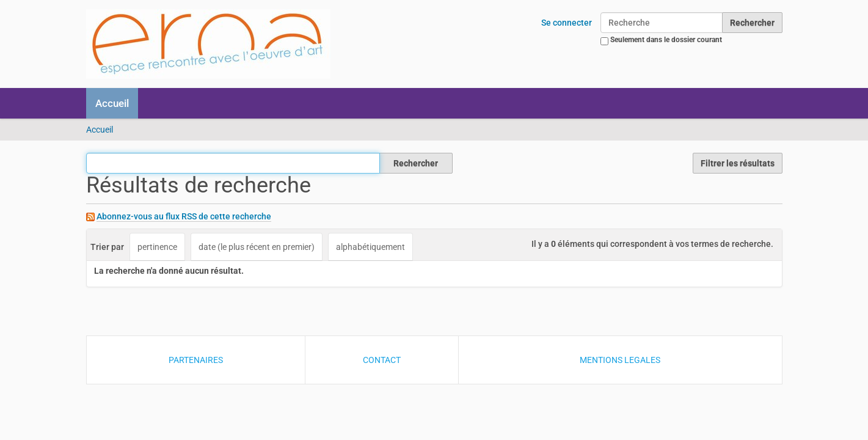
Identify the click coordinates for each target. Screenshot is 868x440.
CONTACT (382, 360)
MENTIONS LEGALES (620, 360)
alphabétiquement (370, 247)
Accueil (112, 103)
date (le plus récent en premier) (257, 247)
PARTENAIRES (196, 360)
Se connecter (567, 23)
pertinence (157, 247)
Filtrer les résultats (738, 163)
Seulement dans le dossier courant (666, 40)
